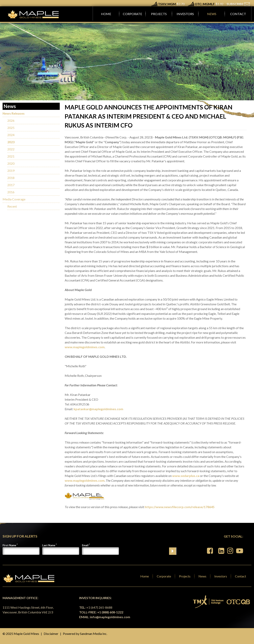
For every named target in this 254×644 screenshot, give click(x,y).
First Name (9, 545)
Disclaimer (51, 634)
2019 (11, 171)
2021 (11, 156)
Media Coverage (14, 199)
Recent (12, 206)
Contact (241, 576)
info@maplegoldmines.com (110, 617)
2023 (11, 142)
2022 (11, 149)
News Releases (14, 113)
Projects (185, 576)
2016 (11, 192)
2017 (11, 185)
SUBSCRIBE (238, 4)
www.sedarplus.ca (186, 476)
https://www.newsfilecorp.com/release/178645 (180, 507)
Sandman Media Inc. (94, 634)
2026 (11, 120)
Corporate (164, 576)
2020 (11, 163)
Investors (221, 576)
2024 (11, 135)
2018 (11, 178)
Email (85, 545)
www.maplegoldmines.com (85, 347)
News (202, 576)
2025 (11, 128)
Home (145, 576)
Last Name (49, 545)
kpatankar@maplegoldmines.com (98, 409)
